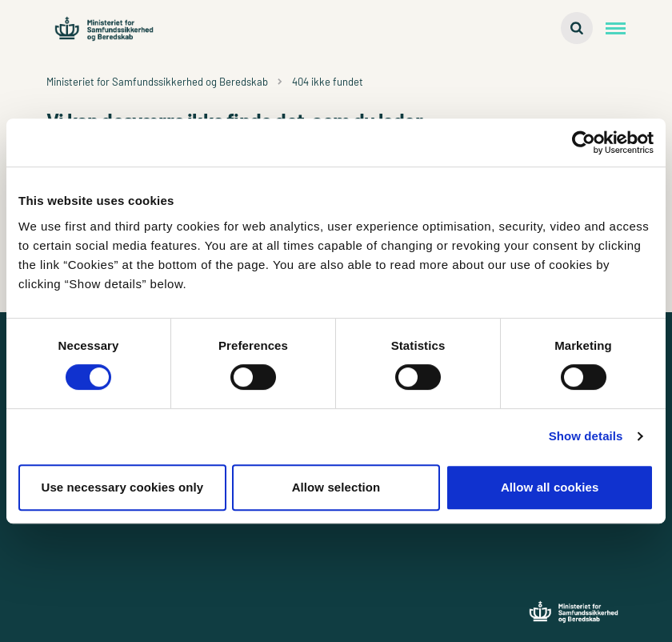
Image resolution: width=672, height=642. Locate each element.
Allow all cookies (550, 487)
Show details (586, 436)
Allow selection (336, 487)
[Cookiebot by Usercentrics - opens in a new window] (584, 142)
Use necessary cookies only (122, 487)
